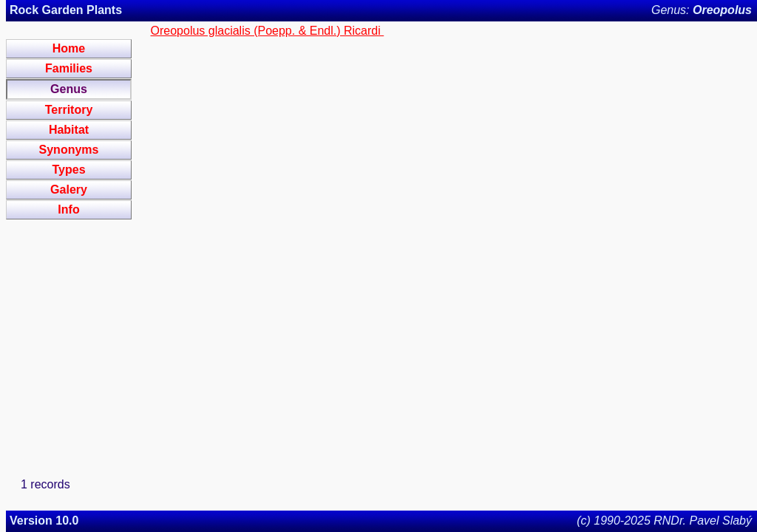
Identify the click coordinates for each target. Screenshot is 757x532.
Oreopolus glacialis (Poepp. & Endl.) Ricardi (268, 31)
